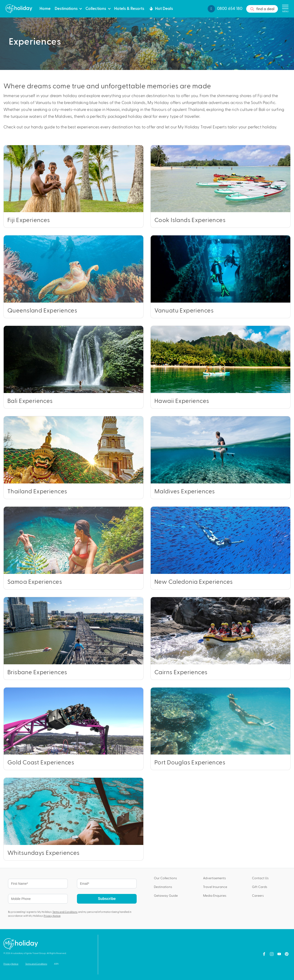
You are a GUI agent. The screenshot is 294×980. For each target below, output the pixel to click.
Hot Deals (161, 8)
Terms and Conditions (65, 912)
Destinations (66, 8)
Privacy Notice (52, 916)
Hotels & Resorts (129, 8)
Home (45, 8)
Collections (96, 8)
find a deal (262, 9)
